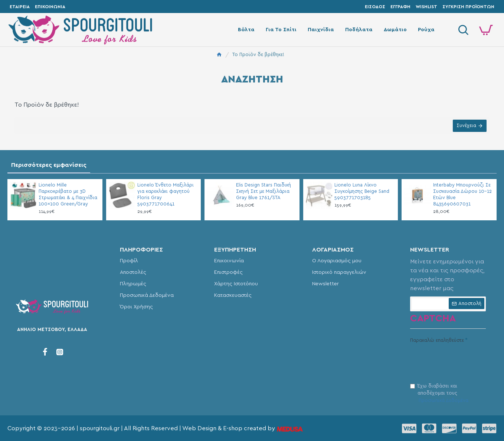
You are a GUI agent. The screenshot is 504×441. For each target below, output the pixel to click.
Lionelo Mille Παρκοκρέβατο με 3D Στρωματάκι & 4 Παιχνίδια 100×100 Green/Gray (68, 195)
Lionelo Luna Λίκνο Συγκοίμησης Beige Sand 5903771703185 (362, 192)
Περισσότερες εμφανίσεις (49, 165)
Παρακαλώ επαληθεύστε (437, 341)
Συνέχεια (466, 127)
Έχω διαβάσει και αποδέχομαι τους (440, 394)
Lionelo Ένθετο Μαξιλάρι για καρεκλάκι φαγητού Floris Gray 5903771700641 (166, 195)
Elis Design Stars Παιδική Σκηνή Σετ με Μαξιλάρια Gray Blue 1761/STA (264, 192)
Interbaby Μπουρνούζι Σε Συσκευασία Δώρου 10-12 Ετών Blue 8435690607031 (462, 195)
